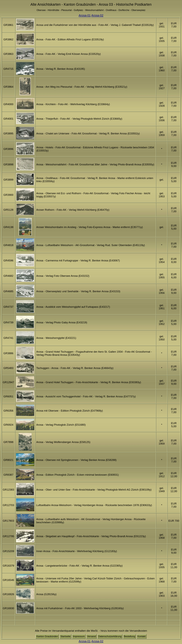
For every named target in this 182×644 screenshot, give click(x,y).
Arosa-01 (85, 15)
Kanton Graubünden (47, 636)
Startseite (65, 636)
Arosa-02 (97, 15)
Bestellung (129, 636)
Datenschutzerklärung (110, 636)
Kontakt (142, 636)
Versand (91, 636)
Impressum (79, 636)
